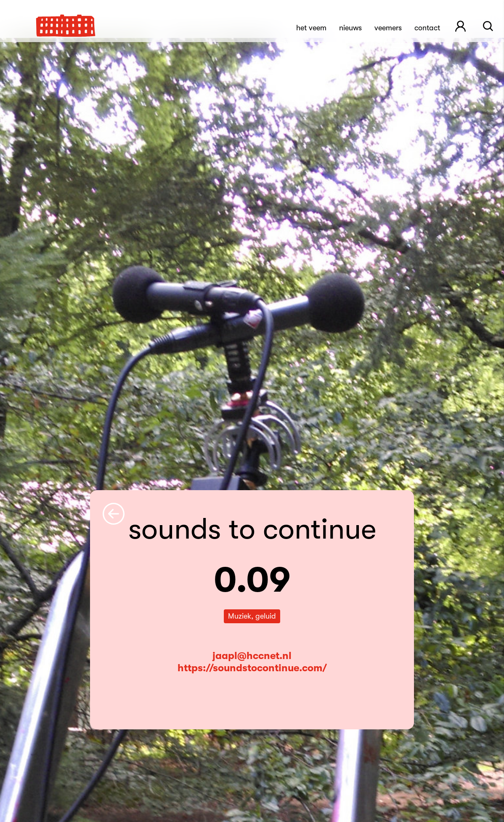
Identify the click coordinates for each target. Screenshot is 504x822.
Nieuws (350, 28)
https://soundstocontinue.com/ (252, 668)
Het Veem (311, 28)
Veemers (388, 28)
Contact (427, 28)
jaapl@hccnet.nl (252, 656)
